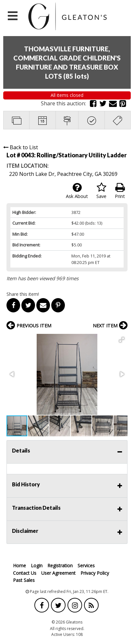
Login (37, 565)
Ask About (77, 191)
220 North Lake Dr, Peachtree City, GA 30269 (63, 174)
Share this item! (23, 294)
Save (101, 191)
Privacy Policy (95, 573)
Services (86, 565)
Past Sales (24, 580)
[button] (122, 340)
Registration (60, 565)
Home (19, 565)
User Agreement (58, 573)
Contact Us (25, 573)
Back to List (21, 147)
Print (120, 191)
